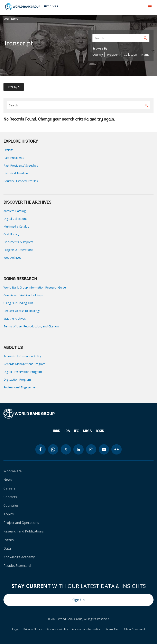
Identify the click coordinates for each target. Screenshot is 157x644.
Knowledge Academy (19, 557)
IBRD (57, 431)
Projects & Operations (18, 250)
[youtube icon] (104, 449)
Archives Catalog (15, 211)
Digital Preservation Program (23, 372)
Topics (9, 514)
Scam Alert (113, 629)
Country (98, 55)
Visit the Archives (15, 319)
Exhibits (8, 150)
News (8, 480)
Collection (130, 55)
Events (9, 540)
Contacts (10, 497)
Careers (10, 488)
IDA (67, 431)
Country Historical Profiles (21, 181)
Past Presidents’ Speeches (21, 165)
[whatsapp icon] (53, 449)
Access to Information (87, 629)
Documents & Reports (18, 242)
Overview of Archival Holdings (23, 295)
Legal (16, 629)
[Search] (121, 38)
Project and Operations (21, 523)
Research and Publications (24, 531)
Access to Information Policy (22, 356)
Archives (51, 7)
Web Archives (12, 258)
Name (145, 55)
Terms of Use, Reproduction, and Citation (31, 326)
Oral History (11, 19)
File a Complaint (135, 629)
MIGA (87, 431)
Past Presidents (14, 158)
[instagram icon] (91, 449)
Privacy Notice (33, 629)
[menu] (150, 7)
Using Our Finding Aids (18, 303)
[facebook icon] (40, 449)
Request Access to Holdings (22, 311)
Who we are (13, 471)
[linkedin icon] (78, 449)
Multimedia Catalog (16, 226)
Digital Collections (15, 219)
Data (7, 548)
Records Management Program (24, 364)
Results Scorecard (17, 566)
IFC (76, 431)
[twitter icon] (66, 449)
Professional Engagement (21, 387)
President (113, 55)
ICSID (100, 431)
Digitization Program (17, 380)
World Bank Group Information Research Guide (35, 287)
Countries (11, 505)
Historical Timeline (16, 173)
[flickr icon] (117, 449)
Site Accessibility (57, 629)
